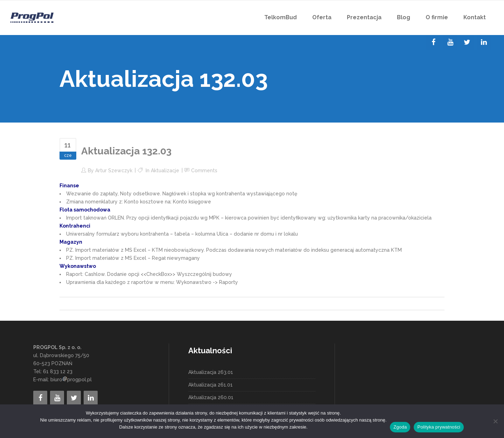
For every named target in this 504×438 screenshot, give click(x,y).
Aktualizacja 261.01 (211, 385)
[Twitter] (467, 42)
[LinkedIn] (484, 42)
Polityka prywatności (439, 427)
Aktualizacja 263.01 (211, 372)
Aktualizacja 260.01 (211, 397)
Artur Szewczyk (114, 171)
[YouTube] (450, 42)
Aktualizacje (165, 171)
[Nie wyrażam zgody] (495, 421)
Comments (204, 171)
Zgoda (400, 427)
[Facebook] (433, 42)
